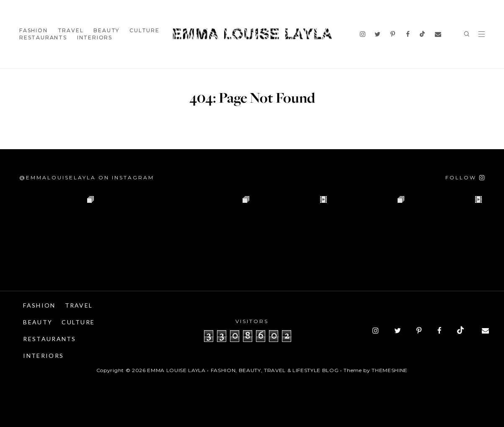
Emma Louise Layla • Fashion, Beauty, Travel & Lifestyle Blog (243, 370)
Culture (145, 30)
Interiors (95, 38)
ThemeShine (390, 370)
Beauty (106, 30)
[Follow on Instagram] (465, 177)
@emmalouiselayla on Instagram (87, 177)
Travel (71, 30)
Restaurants (43, 38)
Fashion (34, 30)
